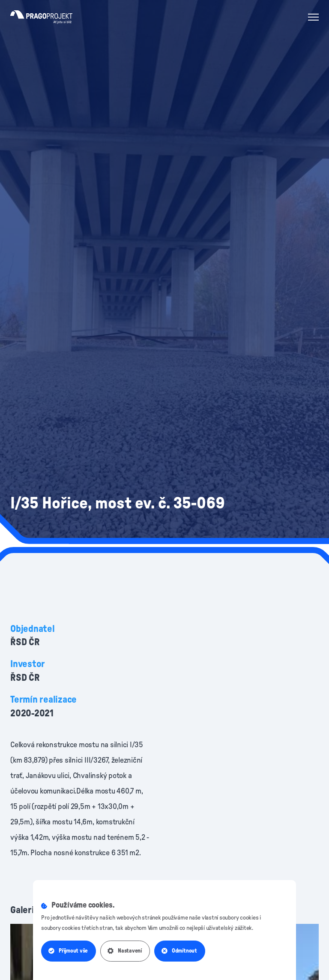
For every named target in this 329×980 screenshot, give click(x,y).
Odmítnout (179, 951)
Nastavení (125, 951)
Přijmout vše (68, 951)
